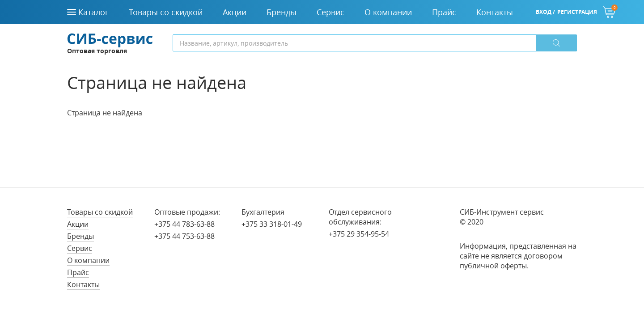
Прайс (78, 272)
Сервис (80, 248)
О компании (88, 260)
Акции (78, 224)
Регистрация (577, 12)
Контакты (83, 284)
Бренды (80, 236)
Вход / (545, 12)
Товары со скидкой (100, 212)
